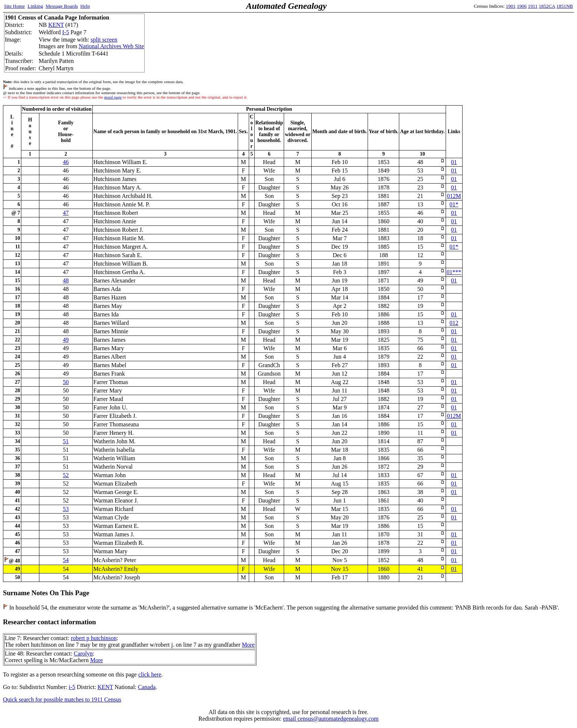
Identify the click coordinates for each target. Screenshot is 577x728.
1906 (522, 6)
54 (66, 560)
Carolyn (83, 654)
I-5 (66, 32)
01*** (454, 272)
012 (454, 323)
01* (454, 204)
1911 (533, 6)
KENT (56, 25)
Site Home (15, 6)
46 (66, 162)
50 (66, 382)
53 (66, 509)
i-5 (72, 687)
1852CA (547, 6)
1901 (511, 6)
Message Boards (62, 6)
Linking (35, 6)
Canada (147, 687)
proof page (113, 97)
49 (66, 340)
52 (66, 475)
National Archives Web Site (111, 46)
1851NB (565, 6)
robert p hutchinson (93, 638)
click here (150, 674)
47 (66, 213)
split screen (104, 40)
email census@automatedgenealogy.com (331, 719)
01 (454, 162)
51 (66, 441)
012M (454, 196)
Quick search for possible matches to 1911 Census (62, 699)
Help (85, 6)
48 (66, 280)
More (248, 645)
